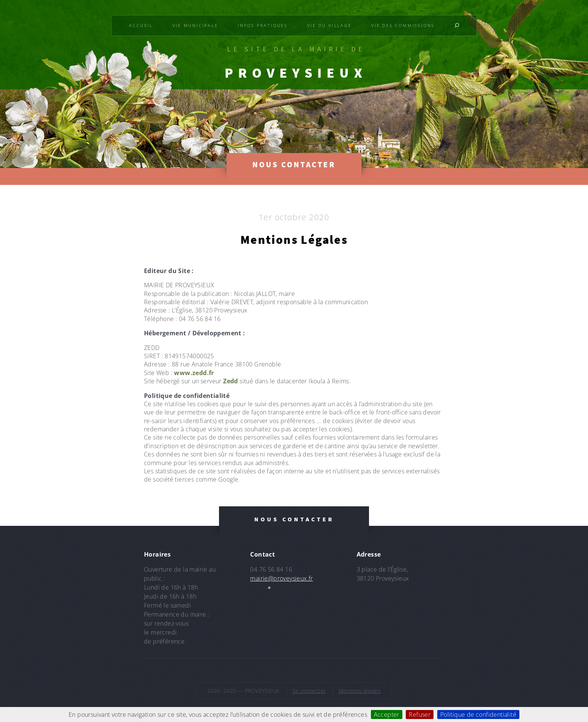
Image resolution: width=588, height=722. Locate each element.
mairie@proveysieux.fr (281, 578)
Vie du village (329, 25)
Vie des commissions (403, 25)
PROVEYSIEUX (296, 73)
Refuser (420, 714)
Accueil (141, 25)
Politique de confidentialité (478, 714)
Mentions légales (360, 691)
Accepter (387, 714)
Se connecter (309, 691)
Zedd (231, 381)
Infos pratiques (263, 25)
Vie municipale (195, 25)
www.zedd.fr (194, 373)
